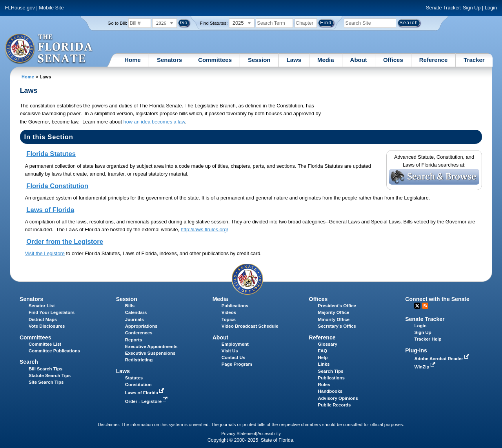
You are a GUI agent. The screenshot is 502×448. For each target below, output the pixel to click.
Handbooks (330, 391)
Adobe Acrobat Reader (442, 359)
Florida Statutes (51, 154)
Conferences (139, 333)
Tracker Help (428, 339)
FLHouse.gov (20, 8)
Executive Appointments (151, 346)
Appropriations (141, 326)
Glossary (328, 344)
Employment (235, 344)
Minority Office (334, 319)
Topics (229, 319)
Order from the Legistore (65, 242)
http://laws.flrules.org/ (205, 229)
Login (491, 8)
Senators (169, 60)
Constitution (138, 385)
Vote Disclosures (47, 326)
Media (326, 60)
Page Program (237, 364)
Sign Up (472, 8)
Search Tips (331, 371)
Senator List (42, 306)
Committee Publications (54, 351)
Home (133, 60)
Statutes (134, 378)
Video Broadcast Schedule (250, 326)
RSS (425, 306)
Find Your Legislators (52, 312)
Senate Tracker (425, 319)
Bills (130, 306)
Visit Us (230, 351)
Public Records (335, 405)
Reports (134, 340)
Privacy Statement (239, 433)
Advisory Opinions (338, 398)
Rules (324, 385)
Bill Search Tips (45, 369)
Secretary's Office (337, 326)
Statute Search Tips (50, 375)
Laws (294, 60)
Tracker (474, 60)
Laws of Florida (50, 210)
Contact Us (234, 357)
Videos (229, 312)
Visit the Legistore (45, 253)
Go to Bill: (117, 23)
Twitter (417, 306)
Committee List (45, 344)
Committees (215, 60)
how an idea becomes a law (154, 122)
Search (29, 362)
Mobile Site (51, 8)
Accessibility (269, 433)
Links (324, 364)
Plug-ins (416, 350)
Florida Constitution (57, 186)
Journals (135, 319)
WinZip (425, 367)
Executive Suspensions (150, 353)
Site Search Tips (46, 382)
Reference (434, 60)
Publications (235, 306)
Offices (393, 60)
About (359, 60)
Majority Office (334, 312)
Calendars (136, 312)
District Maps (43, 319)
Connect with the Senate (437, 299)
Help (323, 357)
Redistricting (139, 360)
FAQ (323, 351)
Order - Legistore (147, 401)
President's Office (337, 306)
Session (259, 60)
